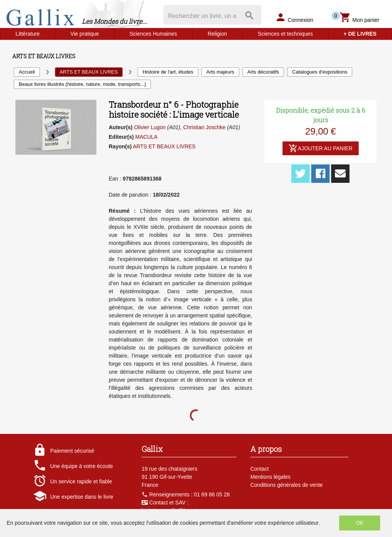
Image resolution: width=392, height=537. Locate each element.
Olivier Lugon (150, 127)
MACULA (146, 137)
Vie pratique (85, 34)
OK (359, 523)
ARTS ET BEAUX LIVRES (164, 146)
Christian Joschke (205, 127)
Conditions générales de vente (287, 485)
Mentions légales (270, 477)
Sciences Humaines (154, 34)
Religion (217, 34)
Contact (260, 469)
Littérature (28, 34)
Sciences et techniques (285, 34)
